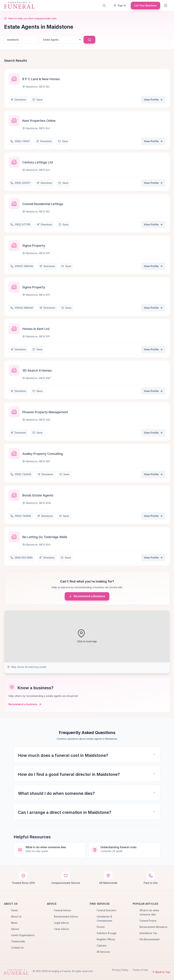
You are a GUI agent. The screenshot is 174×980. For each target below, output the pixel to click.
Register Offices (106, 939)
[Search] (105, 6)
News (14, 923)
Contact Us (17, 948)
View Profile (153, 100)
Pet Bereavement (150, 939)
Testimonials (18, 941)
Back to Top (161, 972)
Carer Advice (61, 929)
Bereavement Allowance (154, 927)
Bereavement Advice (66, 917)
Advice (15, 929)
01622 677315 (20, 224)
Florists (101, 927)
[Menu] (166, 6)
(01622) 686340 (22, 266)
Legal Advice (61, 923)
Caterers (102, 946)
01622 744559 (21, 516)
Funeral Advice (63, 910)
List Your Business (145, 5)
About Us (16, 917)
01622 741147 (20, 141)
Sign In (120, 5)
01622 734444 (21, 474)
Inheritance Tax (148, 933)
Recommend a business (25, 704)
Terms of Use (140, 970)
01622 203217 (20, 183)
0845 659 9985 (22, 558)
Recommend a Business (87, 596)
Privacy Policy (120, 970)
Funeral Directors (106, 910)
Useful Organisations (23, 935)
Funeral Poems (148, 921)
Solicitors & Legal (106, 933)
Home (14, 910)
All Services (103, 952)
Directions (18, 100)
